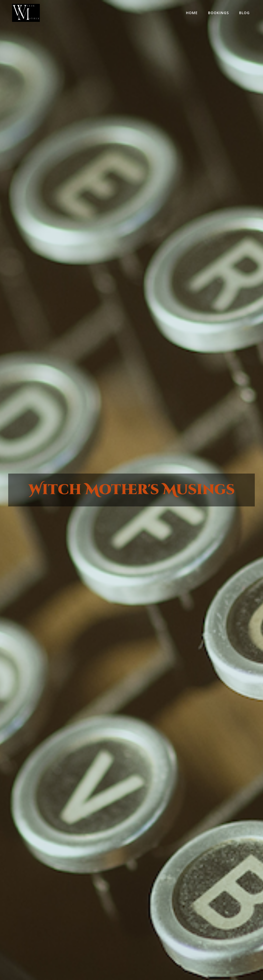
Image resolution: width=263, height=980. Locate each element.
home (192, 13)
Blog (244, 13)
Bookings (218, 13)
